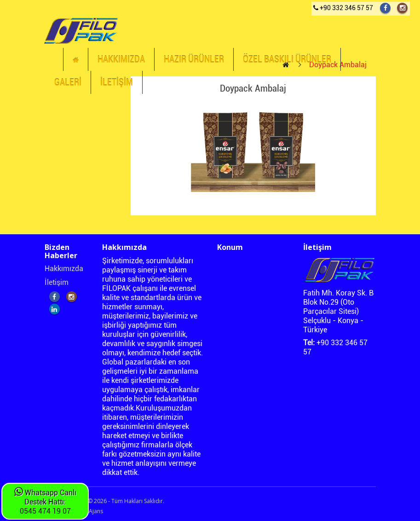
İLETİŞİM (117, 82)
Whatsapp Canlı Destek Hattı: (45, 497)
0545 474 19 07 (45, 511)
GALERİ (68, 82)
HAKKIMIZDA (121, 59)
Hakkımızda (64, 269)
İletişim (57, 282)
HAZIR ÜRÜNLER (194, 59)
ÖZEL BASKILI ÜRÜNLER (287, 59)
